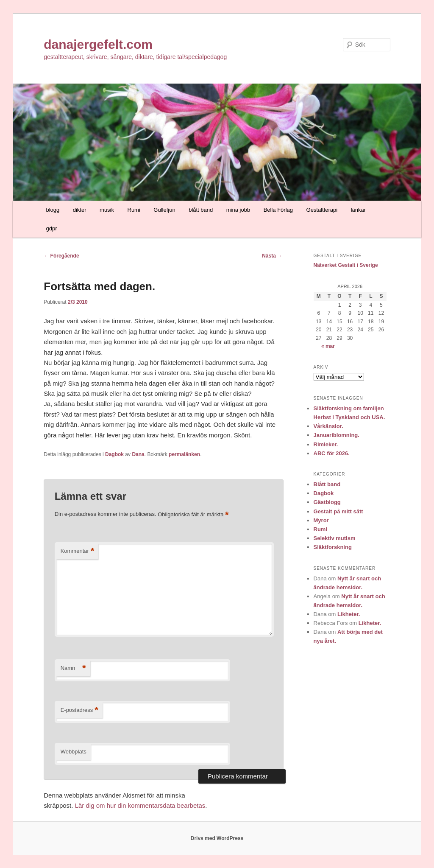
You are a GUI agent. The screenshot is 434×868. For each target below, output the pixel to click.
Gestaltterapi (322, 210)
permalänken (184, 454)
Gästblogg (327, 502)
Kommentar (78, 551)
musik (107, 210)
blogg (53, 210)
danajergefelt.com (98, 44)
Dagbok (114, 454)
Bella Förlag (278, 210)
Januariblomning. (337, 435)
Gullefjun (164, 210)
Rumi (134, 210)
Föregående (61, 256)
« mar (328, 346)
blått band (201, 210)
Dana (138, 454)
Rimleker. (326, 444)
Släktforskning (333, 547)
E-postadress (79, 710)
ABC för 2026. (332, 453)
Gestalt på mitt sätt (338, 511)
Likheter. (349, 614)
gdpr (51, 228)
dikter (80, 210)
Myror (321, 520)
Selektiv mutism (335, 538)
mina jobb (238, 210)
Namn (73, 668)
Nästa (272, 256)
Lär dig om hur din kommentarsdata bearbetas (140, 805)
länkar (358, 210)
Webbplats (74, 752)
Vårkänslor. (328, 426)
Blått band (327, 484)
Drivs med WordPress (217, 838)
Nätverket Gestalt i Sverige (346, 265)
